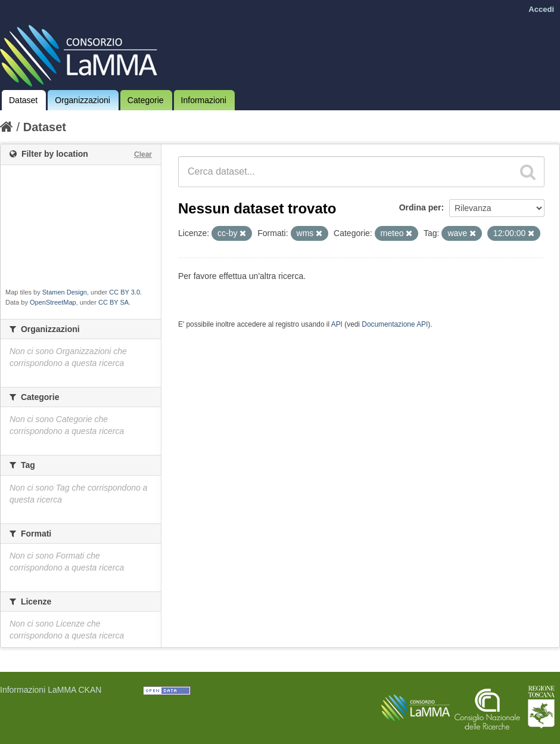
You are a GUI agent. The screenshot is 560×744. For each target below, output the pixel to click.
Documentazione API (395, 324)
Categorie (146, 100)
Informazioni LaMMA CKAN (51, 690)
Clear (143, 154)
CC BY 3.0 (125, 292)
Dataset (23, 100)
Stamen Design (65, 292)
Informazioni (204, 100)
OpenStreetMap (53, 302)
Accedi (541, 9)
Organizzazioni (83, 100)
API (337, 324)
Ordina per (420, 207)
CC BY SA (113, 302)
